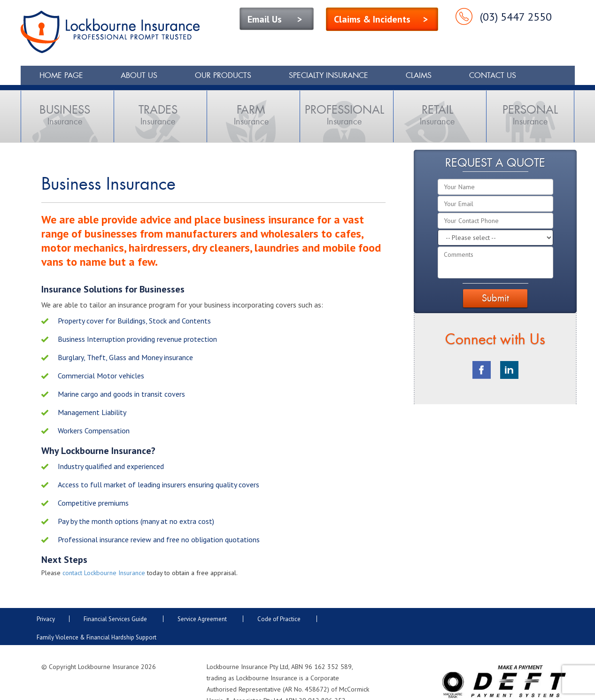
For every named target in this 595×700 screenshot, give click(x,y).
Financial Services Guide (115, 619)
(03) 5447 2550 (516, 17)
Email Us (265, 19)
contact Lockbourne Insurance (104, 573)
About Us (139, 75)
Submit (495, 298)
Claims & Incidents (372, 19)
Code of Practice (279, 619)
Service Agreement (202, 619)
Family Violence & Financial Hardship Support (97, 637)
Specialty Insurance (328, 75)
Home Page (61, 75)
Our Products (223, 75)
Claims (419, 75)
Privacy (46, 619)
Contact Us (493, 75)
